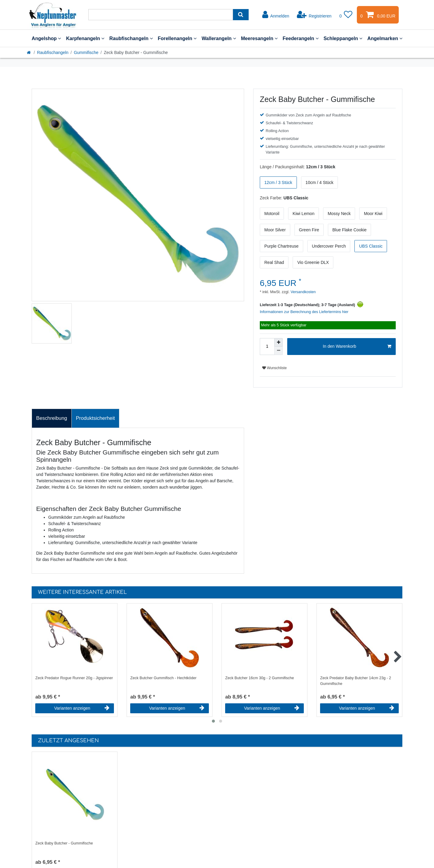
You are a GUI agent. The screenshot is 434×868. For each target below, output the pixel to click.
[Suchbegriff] (161, 15)
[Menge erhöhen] (278, 342)
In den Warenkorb (357, 347)
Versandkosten (303, 292)
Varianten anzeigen (82, 708)
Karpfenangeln (85, 38)
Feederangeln (301, 38)
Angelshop (46, 38)
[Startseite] (29, 52)
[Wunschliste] (346, 15)
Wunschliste (274, 368)
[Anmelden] (276, 15)
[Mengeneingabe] (267, 347)
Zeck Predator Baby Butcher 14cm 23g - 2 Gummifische (355, 681)
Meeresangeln (259, 38)
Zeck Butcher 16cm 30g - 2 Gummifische (259, 678)
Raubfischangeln (131, 38)
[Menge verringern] (278, 351)
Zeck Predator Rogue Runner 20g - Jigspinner (74, 678)
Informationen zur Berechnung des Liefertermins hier (304, 312)
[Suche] (241, 15)
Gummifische (86, 52)
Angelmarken (385, 38)
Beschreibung (52, 418)
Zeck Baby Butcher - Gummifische (64, 843)
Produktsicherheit (96, 418)
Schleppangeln (343, 38)
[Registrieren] (314, 15)
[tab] (52, 418)
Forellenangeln (177, 38)
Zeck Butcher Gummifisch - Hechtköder (163, 678)
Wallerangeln (219, 38)
